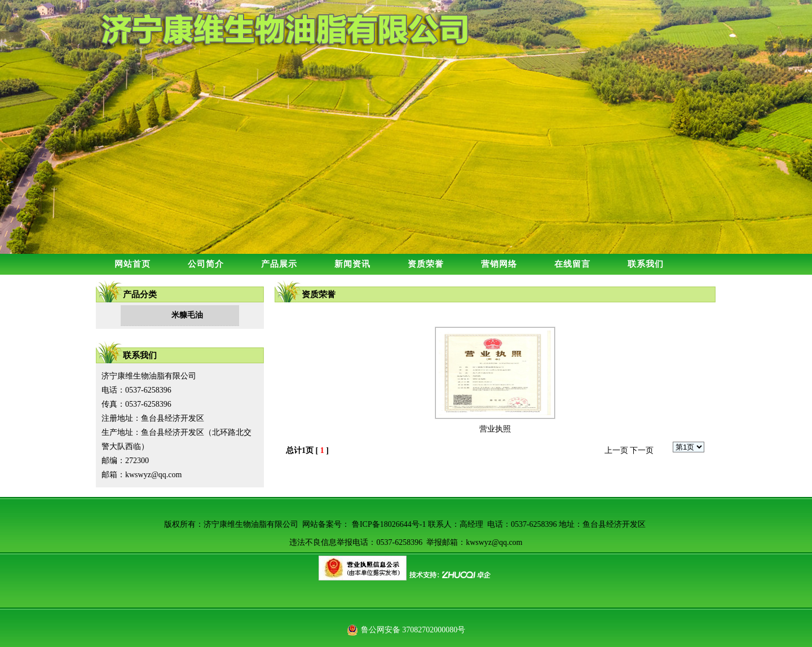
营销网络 (499, 264)
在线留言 (572, 264)
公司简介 (206, 264)
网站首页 (133, 264)
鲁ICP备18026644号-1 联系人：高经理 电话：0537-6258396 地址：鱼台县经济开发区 (499, 524)
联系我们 (646, 264)
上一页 (616, 450)
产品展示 (279, 264)
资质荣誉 (426, 264)
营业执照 (495, 429)
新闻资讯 (352, 264)
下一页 (642, 450)
